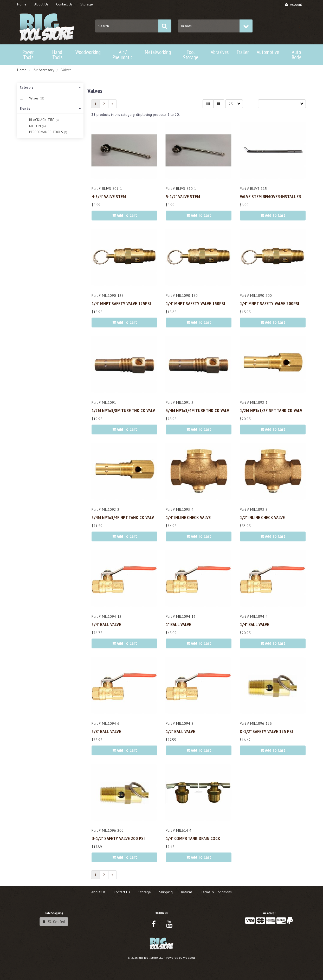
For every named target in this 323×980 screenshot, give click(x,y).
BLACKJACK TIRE (42, 120)
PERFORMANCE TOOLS (47, 132)
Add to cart (124, 215)
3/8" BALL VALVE (106, 731)
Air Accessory (44, 70)
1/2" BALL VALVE (180, 731)
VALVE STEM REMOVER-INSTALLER (270, 196)
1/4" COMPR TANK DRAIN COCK (193, 838)
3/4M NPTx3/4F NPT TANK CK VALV (123, 517)
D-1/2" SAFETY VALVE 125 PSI (266, 731)
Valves (34, 98)
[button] (299, 26)
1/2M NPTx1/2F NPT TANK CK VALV (271, 410)
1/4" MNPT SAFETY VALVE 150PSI (195, 303)
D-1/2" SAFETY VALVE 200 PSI (118, 838)
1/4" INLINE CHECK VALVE (188, 517)
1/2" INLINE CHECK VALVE (262, 517)
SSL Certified (54, 922)
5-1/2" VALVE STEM (183, 196)
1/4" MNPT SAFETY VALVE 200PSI (269, 303)
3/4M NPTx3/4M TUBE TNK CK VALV (197, 410)
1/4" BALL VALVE (254, 624)
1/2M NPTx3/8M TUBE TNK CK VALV (123, 410)
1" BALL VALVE (178, 624)
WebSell (189, 958)
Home (22, 70)
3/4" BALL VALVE (106, 624)
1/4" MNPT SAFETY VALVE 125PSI (121, 303)
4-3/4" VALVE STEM (109, 196)
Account (293, 4)
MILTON (35, 126)
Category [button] (50, 87)
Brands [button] (50, 109)
